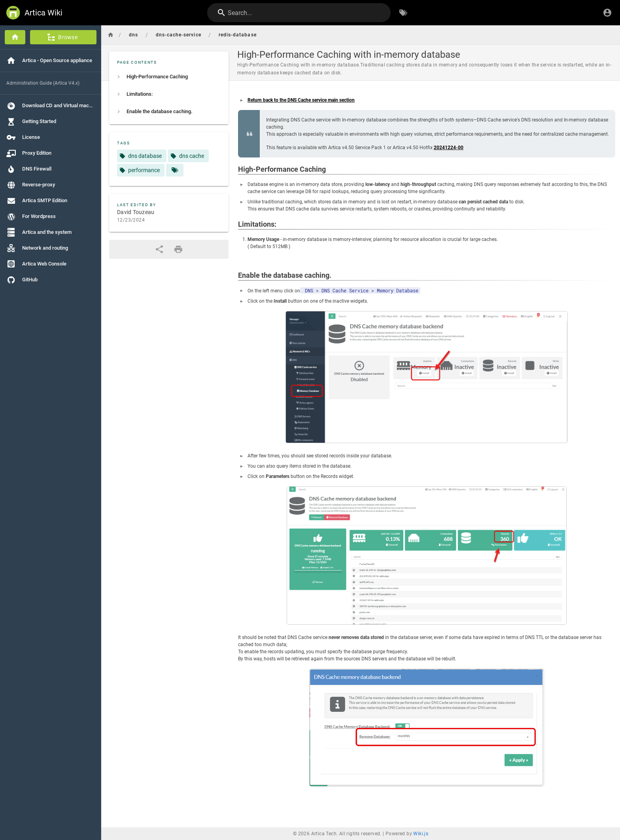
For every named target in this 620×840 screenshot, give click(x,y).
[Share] (159, 249)
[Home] (15, 37)
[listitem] (169, 77)
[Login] (607, 13)
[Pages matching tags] (175, 170)
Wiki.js (421, 834)
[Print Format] (178, 249)
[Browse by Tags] (403, 13)
